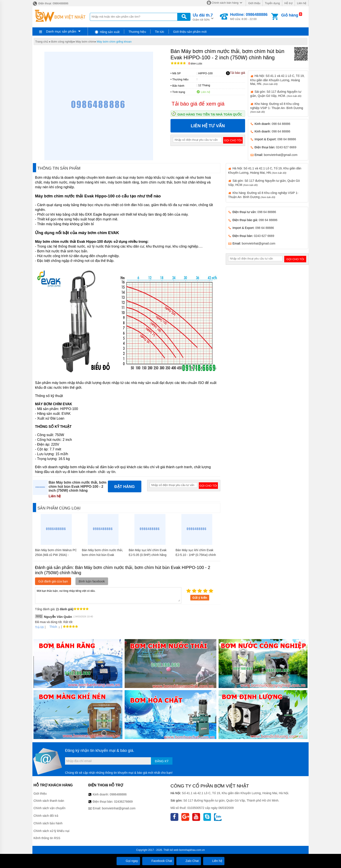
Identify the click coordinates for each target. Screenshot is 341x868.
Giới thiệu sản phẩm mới (190, 32)
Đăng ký (162, 761)
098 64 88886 (281, 124)
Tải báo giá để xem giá (198, 104)
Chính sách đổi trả (46, 816)
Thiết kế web (171, 850)
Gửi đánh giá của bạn (53, 581)
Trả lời (39, 627)
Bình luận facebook (92, 581)
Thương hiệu (137, 32)
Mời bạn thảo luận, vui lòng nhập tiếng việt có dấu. (108, 595)
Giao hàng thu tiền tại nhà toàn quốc (210, 114)
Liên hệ (302, 3)
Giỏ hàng (290, 15)
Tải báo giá (235, 73)
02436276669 (123, 802)
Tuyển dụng (272, 3)
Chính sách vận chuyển (49, 808)
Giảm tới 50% (203, 17)
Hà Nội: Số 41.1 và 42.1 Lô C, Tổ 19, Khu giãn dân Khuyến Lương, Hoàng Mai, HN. (277, 80)
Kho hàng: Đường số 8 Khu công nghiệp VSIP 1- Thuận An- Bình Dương (277, 108)
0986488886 (118, 794)
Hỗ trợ (288, 3)
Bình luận (195, 64)
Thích (52, 627)
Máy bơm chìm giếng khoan (114, 42)
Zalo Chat (189, 861)
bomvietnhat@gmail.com (281, 155)
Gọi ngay (128, 861)
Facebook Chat (158, 861)
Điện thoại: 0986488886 (50, 3)
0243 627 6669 (286, 147)
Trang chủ (42, 42)
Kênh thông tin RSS (47, 838)
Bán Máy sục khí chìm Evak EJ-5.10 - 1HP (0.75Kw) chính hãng (196, 555)
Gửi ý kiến (200, 598)
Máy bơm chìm (85, 42)
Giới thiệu (254, 3)
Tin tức (160, 32)
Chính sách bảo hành (48, 823)
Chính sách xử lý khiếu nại (51, 831)
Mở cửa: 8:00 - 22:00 (249, 17)
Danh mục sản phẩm (61, 31)
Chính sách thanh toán (49, 801)
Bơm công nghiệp (62, 42)
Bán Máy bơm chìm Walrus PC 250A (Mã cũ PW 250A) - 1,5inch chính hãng (56, 555)
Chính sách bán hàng (225, 3)
